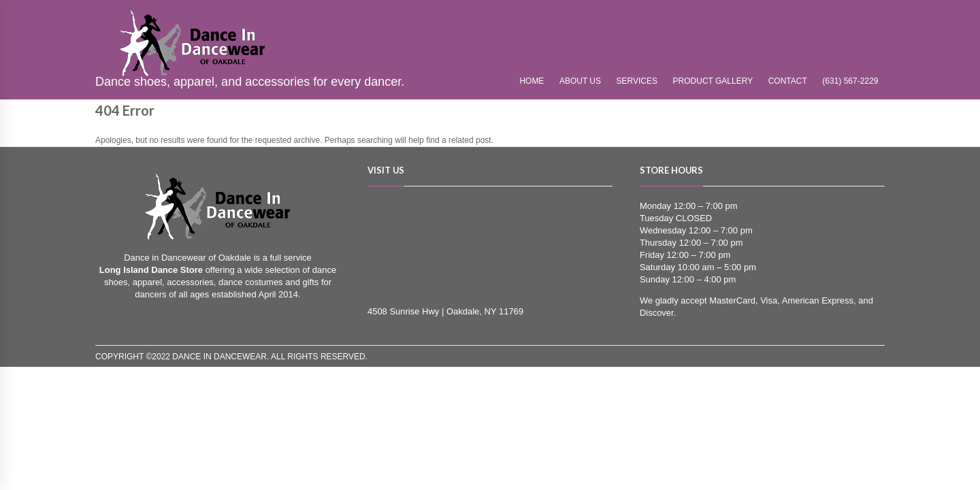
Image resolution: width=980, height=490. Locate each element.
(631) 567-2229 (850, 81)
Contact (788, 81)
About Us (580, 81)
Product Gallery (713, 81)
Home (532, 81)
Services (637, 81)
